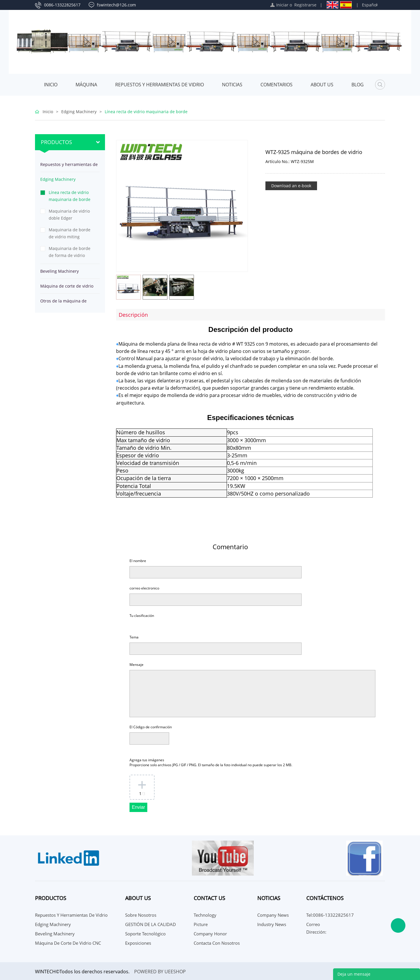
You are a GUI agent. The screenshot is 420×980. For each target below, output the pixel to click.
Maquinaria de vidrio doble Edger (69, 215)
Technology (205, 915)
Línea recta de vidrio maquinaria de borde (146, 112)
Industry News (272, 924)
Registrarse (305, 5)
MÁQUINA (86, 85)
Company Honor (210, 934)
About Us (322, 85)
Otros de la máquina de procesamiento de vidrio (64, 303)
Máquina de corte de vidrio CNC (67, 288)
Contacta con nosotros (217, 943)
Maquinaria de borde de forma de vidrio (70, 252)
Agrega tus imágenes (211, 762)
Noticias (232, 85)
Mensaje (136, 665)
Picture (201, 924)
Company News (273, 915)
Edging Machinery (79, 112)
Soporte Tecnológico (145, 934)
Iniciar (282, 5)
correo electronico (144, 588)
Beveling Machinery (60, 271)
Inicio (51, 85)
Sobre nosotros (141, 915)
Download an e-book (291, 186)
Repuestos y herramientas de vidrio (160, 85)
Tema (134, 637)
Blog (358, 85)
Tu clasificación (142, 616)
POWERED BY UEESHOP (160, 972)
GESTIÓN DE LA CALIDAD (150, 924)
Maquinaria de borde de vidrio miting (70, 233)
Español (370, 5)
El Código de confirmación (151, 727)
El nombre (138, 561)
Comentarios (276, 85)
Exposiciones (138, 943)
